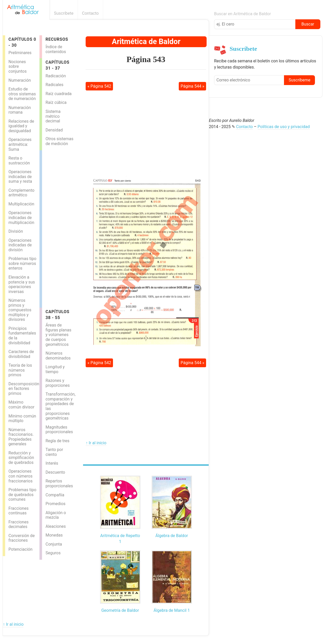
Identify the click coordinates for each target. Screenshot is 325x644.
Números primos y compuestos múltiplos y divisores (20, 310)
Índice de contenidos (56, 49)
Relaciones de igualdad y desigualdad (21, 126)
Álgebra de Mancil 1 (172, 610)
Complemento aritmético (21, 193)
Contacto (90, 13)
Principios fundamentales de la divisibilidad (22, 336)
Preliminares (20, 53)
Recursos (57, 39)
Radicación (56, 76)
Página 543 (146, 59)
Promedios (55, 504)
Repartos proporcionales (59, 483)
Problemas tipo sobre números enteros (22, 263)
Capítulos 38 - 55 (57, 315)
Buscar (308, 24)
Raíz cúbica (56, 102)
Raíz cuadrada (58, 94)
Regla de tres (57, 441)
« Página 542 (99, 86)
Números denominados (58, 356)
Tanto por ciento (54, 452)
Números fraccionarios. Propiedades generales (21, 437)
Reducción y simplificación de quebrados (21, 458)
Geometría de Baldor (120, 610)
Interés (52, 463)
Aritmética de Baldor (146, 41)
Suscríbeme (299, 80)
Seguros (53, 553)
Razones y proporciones (58, 383)
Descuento (55, 472)
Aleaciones (55, 526)
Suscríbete (64, 13)
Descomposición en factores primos (24, 389)
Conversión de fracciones (22, 538)
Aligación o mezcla (56, 515)
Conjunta (54, 544)
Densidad (54, 130)
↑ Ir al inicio (96, 443)
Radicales (54, 85)
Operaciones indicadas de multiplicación (21, 218)
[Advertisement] (63, 228)
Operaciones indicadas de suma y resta (20, 177)
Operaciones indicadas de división (20, 245)
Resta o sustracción (19, 161)
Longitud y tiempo (55, 369)
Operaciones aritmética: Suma (20, 144)
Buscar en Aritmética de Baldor (242, 14)
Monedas (54, 535)
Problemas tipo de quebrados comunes (22, 495)
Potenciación (21, 549)
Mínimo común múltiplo (22, 419)
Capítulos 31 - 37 (57, 65)
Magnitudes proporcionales (59, 430)
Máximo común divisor (22, 405)
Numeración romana (20, 110)
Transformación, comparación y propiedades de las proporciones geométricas (60, 406)
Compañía (55, 495)
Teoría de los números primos (20, 370)
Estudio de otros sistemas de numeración (22, 94)
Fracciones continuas (19, 511)
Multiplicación (21, 204)
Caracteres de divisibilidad (21, 354)
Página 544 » (192, 86)
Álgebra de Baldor (172, 536)
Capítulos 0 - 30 (22, 42)
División (16, 231)
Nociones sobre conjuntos (18, 66)
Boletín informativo (206, 13)
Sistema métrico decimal (53, 116)
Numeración (20, 80)
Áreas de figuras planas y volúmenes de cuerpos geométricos (58, 335)
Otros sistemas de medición (59, 141)
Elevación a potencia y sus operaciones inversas (22, 284)
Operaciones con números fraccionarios (21, 476)
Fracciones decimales (19, 524)
